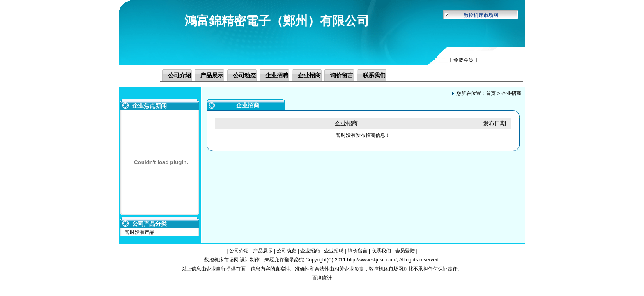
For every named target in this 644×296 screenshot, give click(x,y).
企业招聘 (277, 75)
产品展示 (212, 75)
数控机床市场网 (481, 15)
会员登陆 (405, 251)
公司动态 (244, 75)
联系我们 (374, 75)
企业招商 (309, 75)
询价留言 (342, 75)
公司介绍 (179, 75)
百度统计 (322, 278)
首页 (491, 93)
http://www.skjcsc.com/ (372, 260)
